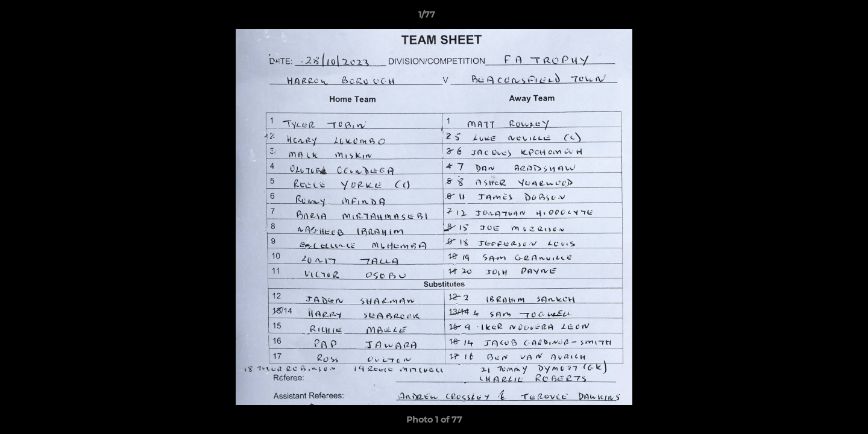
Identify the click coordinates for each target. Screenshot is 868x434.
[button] (817, 17)
